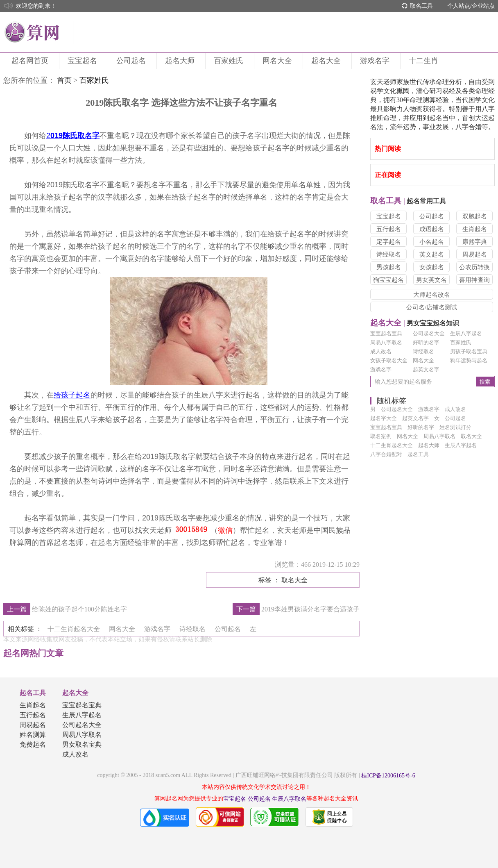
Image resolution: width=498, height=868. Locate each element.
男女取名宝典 (82, 744)
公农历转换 (474, 267)
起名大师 (181, 61)
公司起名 (132, 61)
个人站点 (459, 6)
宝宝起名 (84, 61)
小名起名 (432, 242)
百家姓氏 (230, 61)
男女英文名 (431, 280)
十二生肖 (425, 61)
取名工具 (421, 6)
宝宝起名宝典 (386, 333)
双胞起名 (475, 216)
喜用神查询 (474, 280)
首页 (64, 80)
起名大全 (327, 61)
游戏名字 (376, 61)
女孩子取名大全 (389, 360)
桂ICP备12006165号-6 (388, 776)
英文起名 (432, 254)
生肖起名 (475, 229)
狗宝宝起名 (388, 280)
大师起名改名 (432, 295)
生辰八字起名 (466, 333)
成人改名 (381, 351)
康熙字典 (475, 242)
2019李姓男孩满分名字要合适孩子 (310, 609)
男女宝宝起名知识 (415, 323)
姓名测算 (33, 735)
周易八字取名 (386, 342)
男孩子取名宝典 (469, 351)
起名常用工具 (408, 201)
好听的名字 (426, 342)
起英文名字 (426, 369)
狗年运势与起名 (469, 360)
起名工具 (33, 693)
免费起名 (33, 744)
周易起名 (475, 254)
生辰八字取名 (289, 799)
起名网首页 (31, 61)
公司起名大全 (429, 333)
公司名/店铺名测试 (432, 307)
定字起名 (389, 242)
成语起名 (432, 229)
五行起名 (389, 229)
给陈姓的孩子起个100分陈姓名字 (79, 609)
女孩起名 (432, 267)
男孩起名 (389, 267)
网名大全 (278, 61)
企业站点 (483, 6)
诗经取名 (389, 254)
